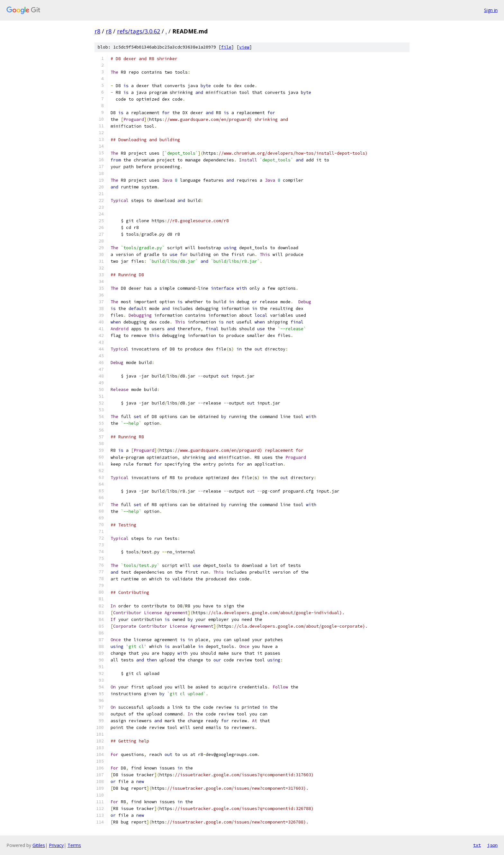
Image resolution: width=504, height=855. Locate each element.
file (226, 47)
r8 (97, 31)
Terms (74, 845)
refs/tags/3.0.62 (139, 31)
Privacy (56, 845)
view (244, 47)
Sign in (491, 10)
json (492, 845)
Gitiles (39, 845)
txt (477, 845)
